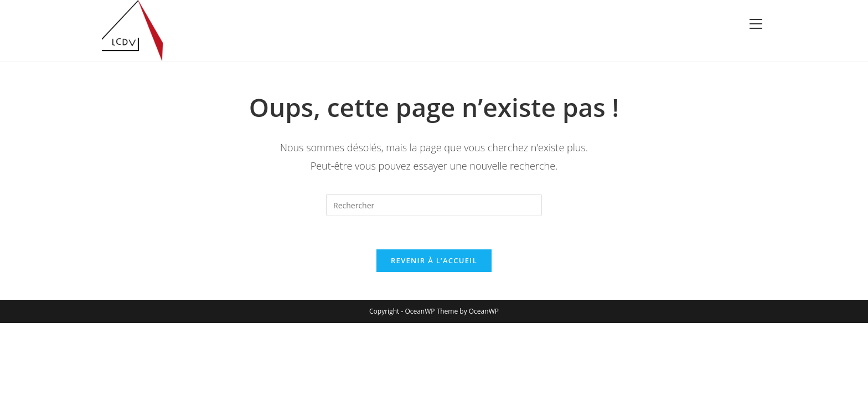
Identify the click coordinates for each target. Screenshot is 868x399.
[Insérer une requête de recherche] (434, 205)
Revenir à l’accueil (434, 260)
